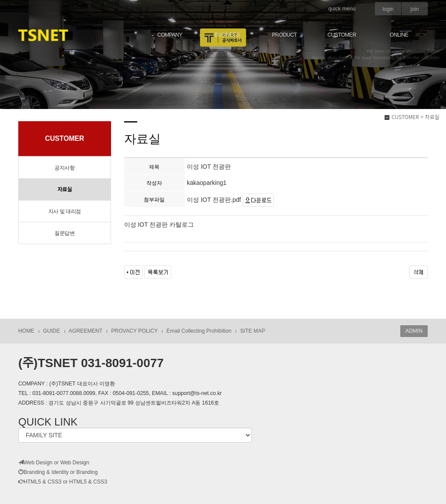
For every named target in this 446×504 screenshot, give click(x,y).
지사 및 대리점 (65, 211)
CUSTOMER (342, 35)
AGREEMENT (86, 331)
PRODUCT (284, 35)
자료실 (64, 190)
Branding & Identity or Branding (58, 472)
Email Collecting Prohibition (199, 331)
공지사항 (64, 168)
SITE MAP (252, 331)
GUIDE (52, 331)
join (414, 9)
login (388, 9)
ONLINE (399, 35)
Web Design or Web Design (54, 463)
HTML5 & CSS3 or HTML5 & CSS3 (63, 482)
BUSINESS (227, 35)
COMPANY (170, 35)
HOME (26, 331)
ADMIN (414, 331)
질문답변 (64, 233)
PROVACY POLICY (134, 331)
